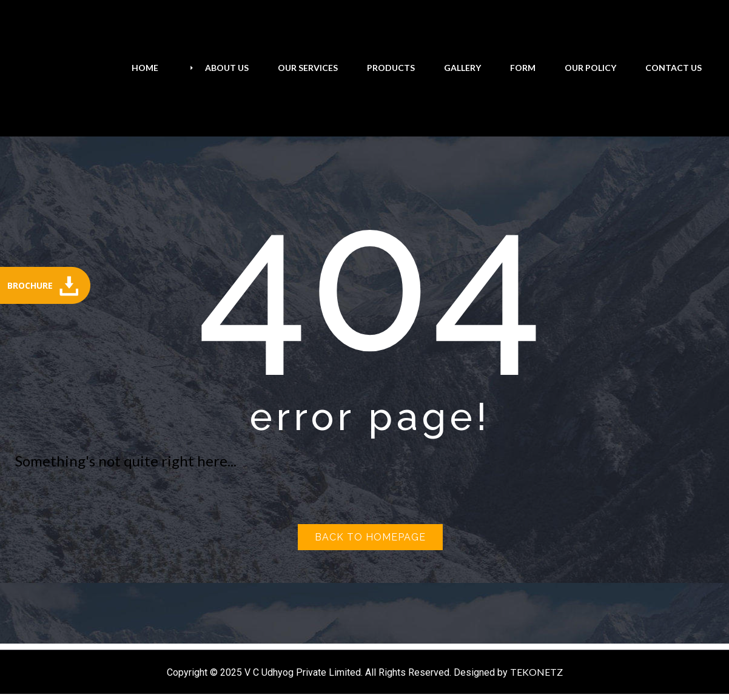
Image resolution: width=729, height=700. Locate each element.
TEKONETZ (536, 672)
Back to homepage (370, 537)
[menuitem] (145, 68)
